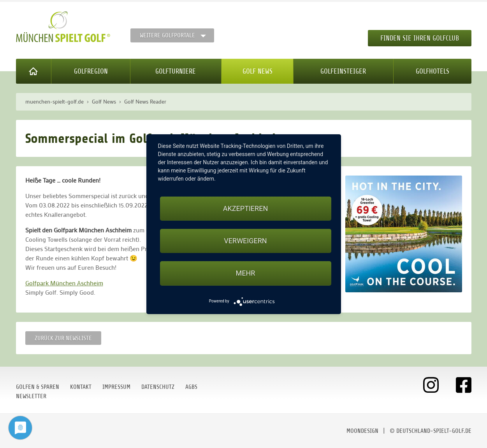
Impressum (116, 387)
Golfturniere (176, 71)
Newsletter (31, 396)
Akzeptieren (245, 208)
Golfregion (91, 71)
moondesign (362, 431)
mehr (246, 273)
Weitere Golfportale (167, 35)
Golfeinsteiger (343, 71)
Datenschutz (158, 387)
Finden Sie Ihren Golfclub (420, 38)
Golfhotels (432, 71)
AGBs (191, 387)
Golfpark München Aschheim (64, 283)
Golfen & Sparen (38, 387)
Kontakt (81, 387)
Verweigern (245, 241)
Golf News (258, 71)
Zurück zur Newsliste (63, 338)
